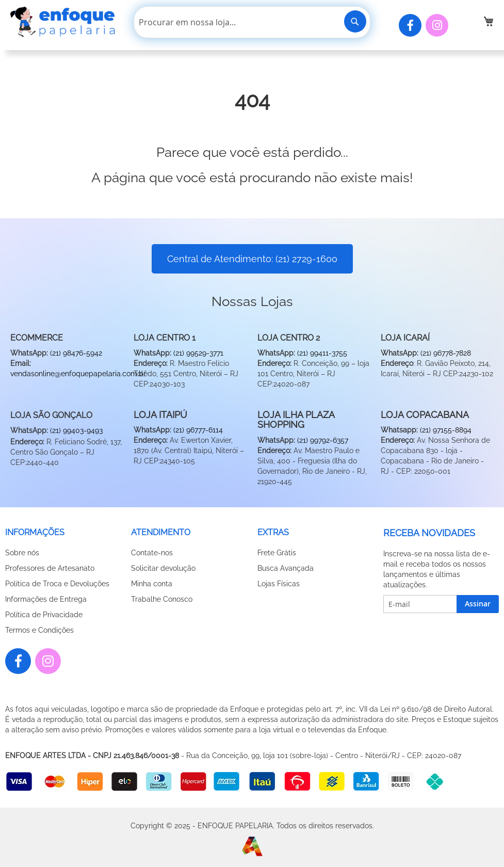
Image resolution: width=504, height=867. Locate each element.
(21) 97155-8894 (446, 430)
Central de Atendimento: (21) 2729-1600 (252, 259)
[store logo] (64, 22)
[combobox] (252, 22)
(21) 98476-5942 (76, 353)
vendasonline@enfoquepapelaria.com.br (78, 374)
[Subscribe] (478, 604)
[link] (489, 21)
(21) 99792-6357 (323, 440)
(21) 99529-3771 (198, 353)
